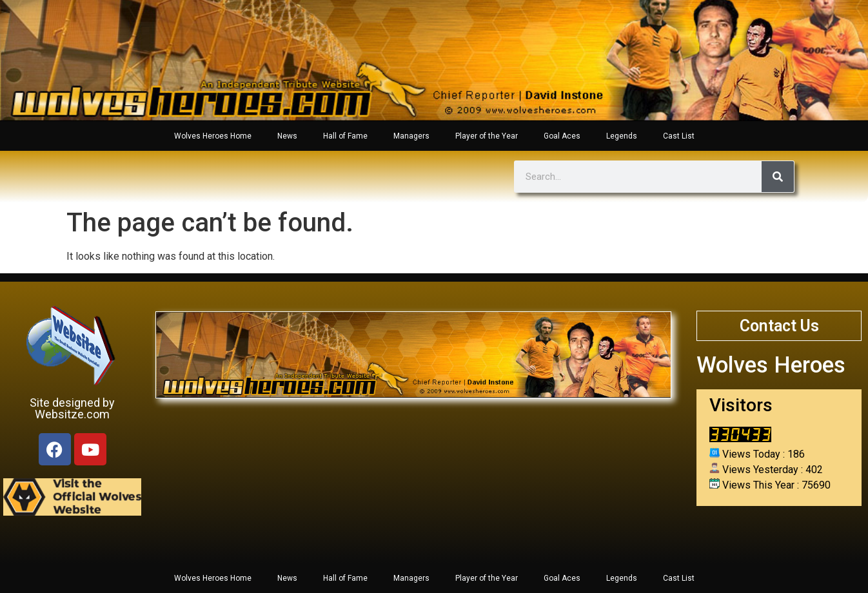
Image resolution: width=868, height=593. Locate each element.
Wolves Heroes (771, 365)
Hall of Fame (345, 136)
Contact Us (779, 326)
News (287, 136)
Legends (622, 136)
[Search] (778, 177)
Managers (411, 136)
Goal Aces (562, 136)
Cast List (679, 136)
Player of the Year (487, 136)
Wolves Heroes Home (213, 136)
